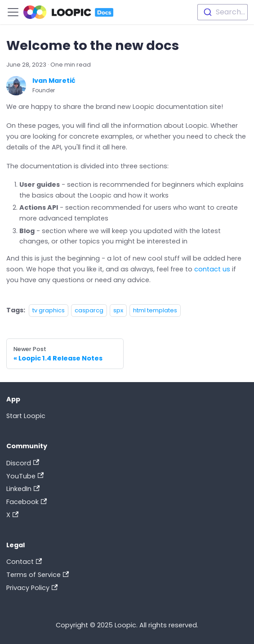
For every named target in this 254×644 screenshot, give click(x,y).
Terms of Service (38, 575)
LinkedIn (23, 489)
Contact (24, 562)
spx (118, 310)
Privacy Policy (32, 588)
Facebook (27, 502)
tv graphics (49, 310)
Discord (23, 463)
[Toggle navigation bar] (13, 12)
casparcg (89, 310)
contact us (212, 269)
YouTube (25, 476)
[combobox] (223, 12)
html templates (155, 310)
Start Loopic (26, 416)
